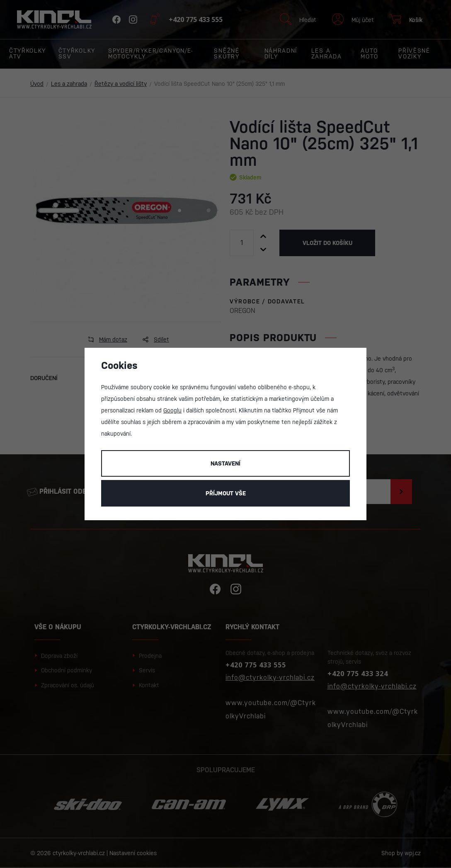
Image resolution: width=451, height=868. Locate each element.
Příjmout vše (226, 493)
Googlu (172, 410)
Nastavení (225, 463)
